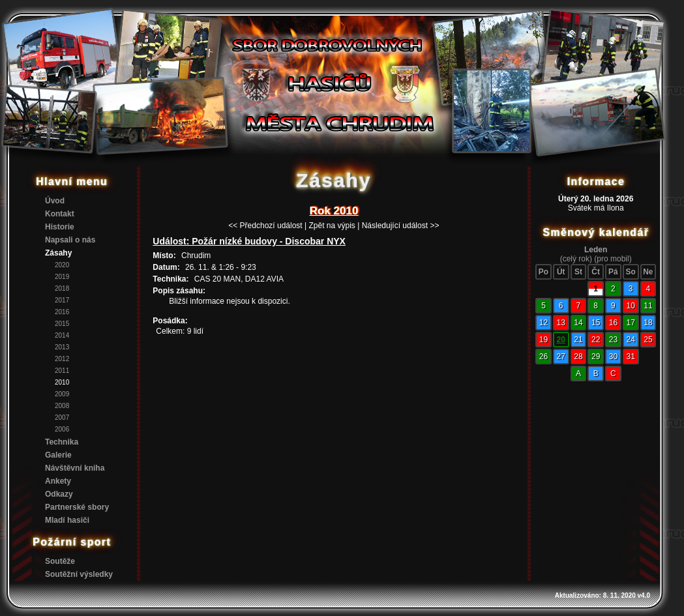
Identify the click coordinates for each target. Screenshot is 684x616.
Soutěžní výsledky (79, 574)
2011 (62, 371)
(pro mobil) (613, 259)
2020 (62, 265)
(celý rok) (576, 259)
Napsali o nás (70, 240)
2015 (62, 324)
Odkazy (59, 494)
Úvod (55, 201)
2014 (62, 335)
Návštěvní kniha (75, 468)
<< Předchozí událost (265, 226)
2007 (62, 418)
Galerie (58, 455)
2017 (62, 300)
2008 (62, 406)
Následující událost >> (401, 226)
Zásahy (58, 253)
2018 (62, 288)
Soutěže (60, 561)
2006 (62, 429)
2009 (62, 394)
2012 (62, 359)
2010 (62, 382)
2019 (62, 277)
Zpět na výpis (332, 226)
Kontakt (60, 214)
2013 (62, 347)
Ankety (58, 481)
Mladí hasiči (67, 520)
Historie (60, 227)
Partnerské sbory (77, 507)
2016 (62, 312)
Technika (62, 442)
